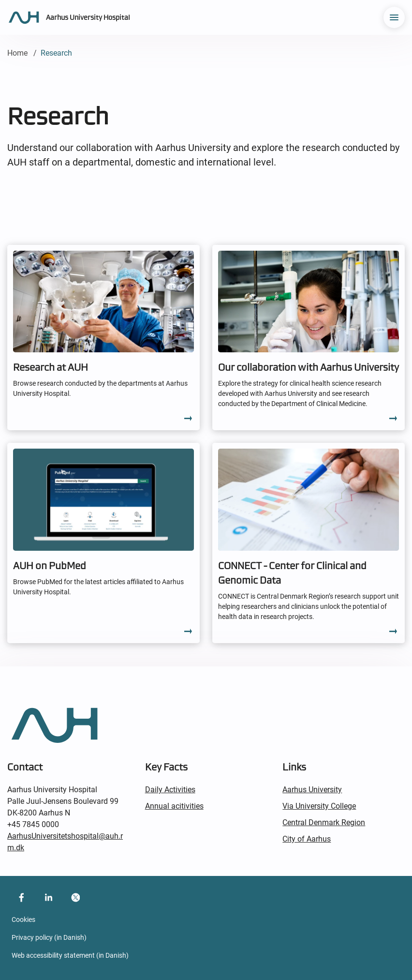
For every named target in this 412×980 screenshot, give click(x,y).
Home (17, 53)
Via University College (319, 806)
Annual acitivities (174, 806)
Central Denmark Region (324, 822)
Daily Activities (170, 790)
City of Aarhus (307, 839)
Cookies (23, 920)
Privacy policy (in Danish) (49, 937)
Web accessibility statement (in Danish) (70, 955)
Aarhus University (312, 790)
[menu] (394, 17)
